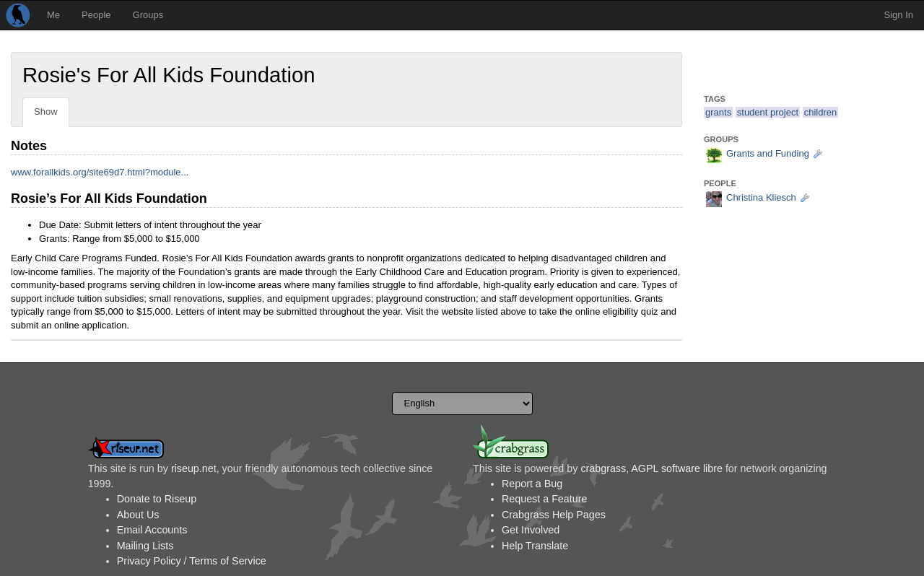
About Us (138, 515)
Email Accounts (152, 530)
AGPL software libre (677, 468)
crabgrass (603, 468)
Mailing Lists (145, 546)
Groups (148, 15)
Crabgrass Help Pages (554, 515)
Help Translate (535, 546)
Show (46, 112)
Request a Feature (544, 499)
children (821, 112)
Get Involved (531, 530)
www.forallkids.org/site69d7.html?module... (100, 172)
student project (768, 112)
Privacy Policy (149, 561)
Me (53, 15)
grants (718, 112)
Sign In (899, 15)
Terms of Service (227, 561)
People (96, 15)
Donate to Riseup (157, 499)
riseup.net (194, 468)
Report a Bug (532, 484)
